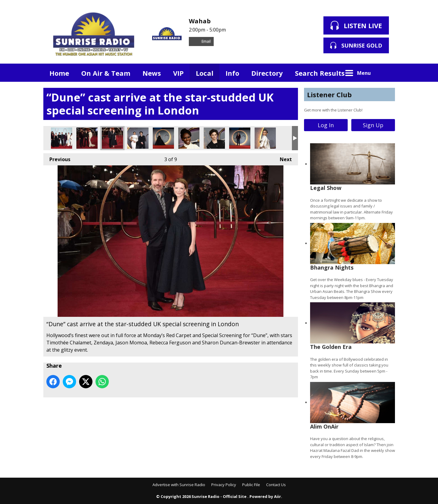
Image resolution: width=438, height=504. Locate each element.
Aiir (278, 496)
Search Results (320, 73)
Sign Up (373, 125)
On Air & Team (106, 73)
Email (201, 41)
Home (59, 73)
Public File (251, 485)
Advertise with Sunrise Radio (179, 485)
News (152, 73)
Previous (57, 158)
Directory (267, 73)
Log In (326, 125)
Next (283, 158)
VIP (178, 73)
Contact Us (276, 485)
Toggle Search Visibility (386, 73)
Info (232, 73)
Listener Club (329, 94)
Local (205, 73)
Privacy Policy (224, 485)
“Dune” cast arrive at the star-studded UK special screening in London (62, 138)
